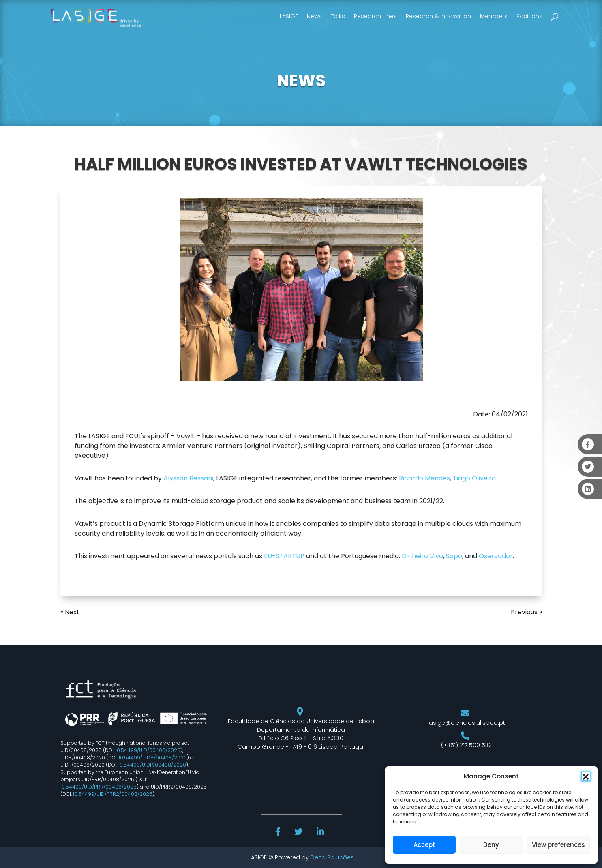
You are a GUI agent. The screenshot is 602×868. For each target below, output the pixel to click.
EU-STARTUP (284, 556)
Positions (529, 16)
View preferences (558, 845)
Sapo (454, 556)
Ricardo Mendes (424, 478)
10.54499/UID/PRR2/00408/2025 (113, 794)
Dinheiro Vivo (422, 556)
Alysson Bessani (188, 478)
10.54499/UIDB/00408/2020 (153, 758)
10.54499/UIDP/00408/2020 (152, 765)
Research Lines (375, 16)
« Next (70, 612)
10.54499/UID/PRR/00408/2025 (99, 787)
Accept (424, 845)
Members (494, 16)
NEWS (301, 81)
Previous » (526, 612)
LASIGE (289, 16)
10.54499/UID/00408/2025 (148, 750)
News (314, 16)
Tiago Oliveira (474, 478)
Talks (338, 16)
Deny (491, 845)
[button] (586, 776)
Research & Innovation (438, 16)
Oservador (496, 556)
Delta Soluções (332, 857)
